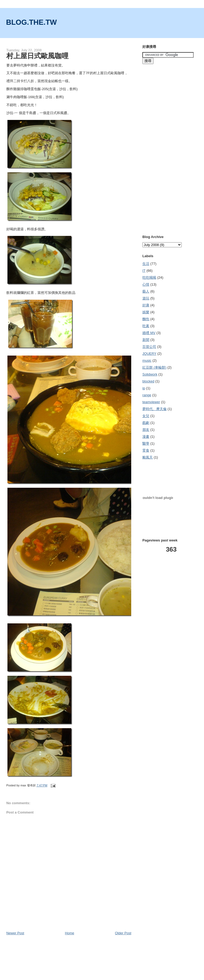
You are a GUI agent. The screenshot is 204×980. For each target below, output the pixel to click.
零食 (146, 450)
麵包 (146, 319)
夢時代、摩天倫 (154, 409)
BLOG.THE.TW (31, 22)
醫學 (146, 443)
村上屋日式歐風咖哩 (37, 56)
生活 (146, 264)
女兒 (146, 416)
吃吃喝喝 (149, 278)
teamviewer (151, 402)
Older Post (123, 933)
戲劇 (146, 423)
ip (144, 388)
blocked (148, 381)
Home (70, 933)
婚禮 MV (149, 333)
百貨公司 (149, 347)
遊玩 (146, 298)
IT (144, 271)
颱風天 (148, 457)
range (147, 395)
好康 (146, 305)
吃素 (146, 326)
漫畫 (146, 437)
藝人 (146, 291)
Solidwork (150, 374)
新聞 (146, 340)
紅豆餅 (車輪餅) (154, 367)
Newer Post (15, 933)
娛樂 (146, 312)
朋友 (146, 430)
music (147, 360)
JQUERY (149, 354)
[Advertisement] (69, 40)
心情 (146, 284)
